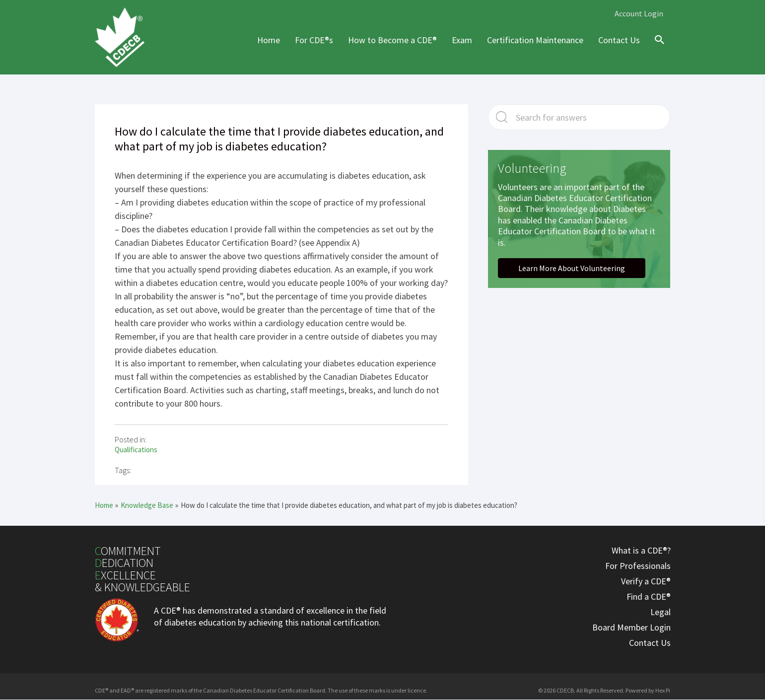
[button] (572, 268)
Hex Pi (663, 690)
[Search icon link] (657, 49)
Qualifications (136, 450)
